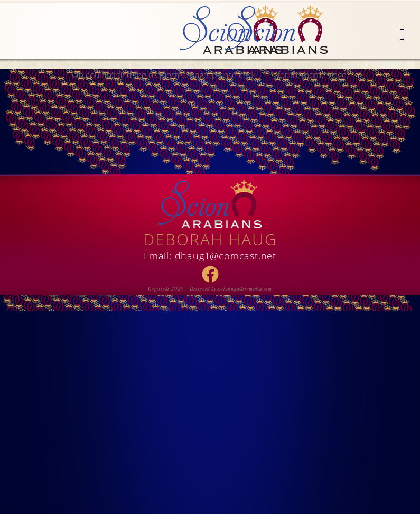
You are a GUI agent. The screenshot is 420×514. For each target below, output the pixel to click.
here (267, 75)
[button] (402, 35)
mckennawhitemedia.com (245, 289)
